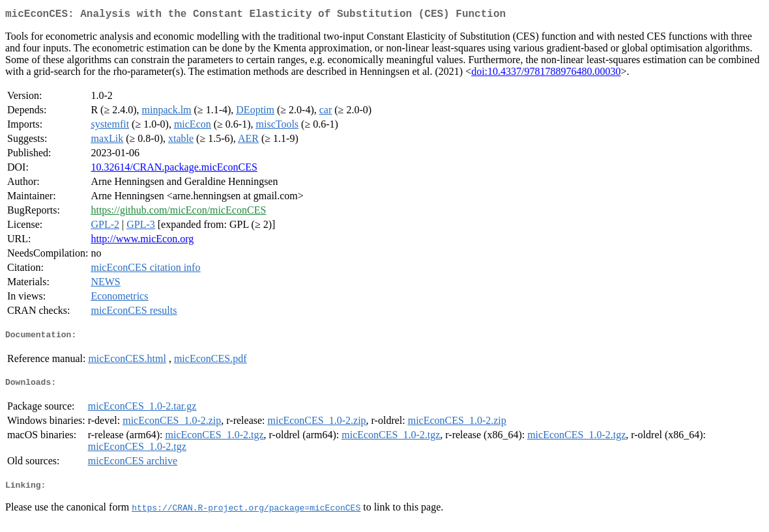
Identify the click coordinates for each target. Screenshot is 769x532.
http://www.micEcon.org (142, 241)
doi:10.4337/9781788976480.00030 (546, 74)
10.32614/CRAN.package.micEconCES (174, 170)
